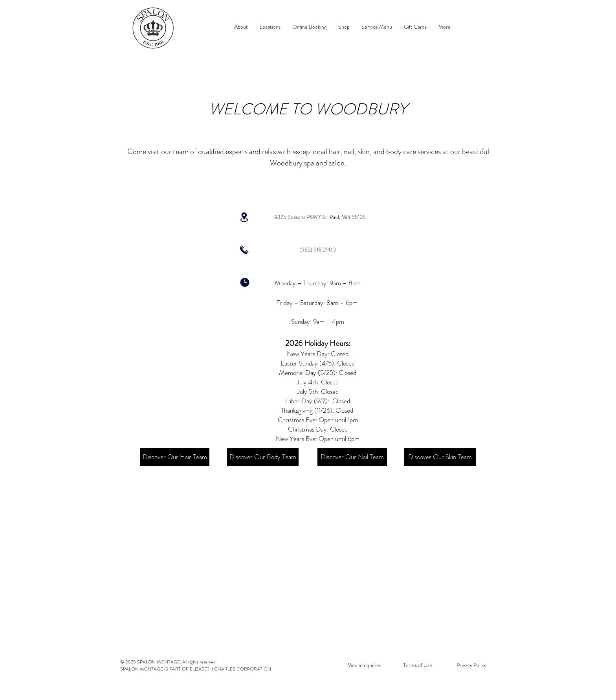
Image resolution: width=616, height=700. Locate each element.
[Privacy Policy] (471, 665)
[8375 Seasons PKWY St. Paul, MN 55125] (320, 217)
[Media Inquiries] (364, 665)
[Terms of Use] (417, 665)
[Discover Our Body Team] (263, 457)
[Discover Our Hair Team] (175, 457)
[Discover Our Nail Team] (352, 457)
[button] (270, 27)
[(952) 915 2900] (317, 250)
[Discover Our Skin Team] (440, 457)
